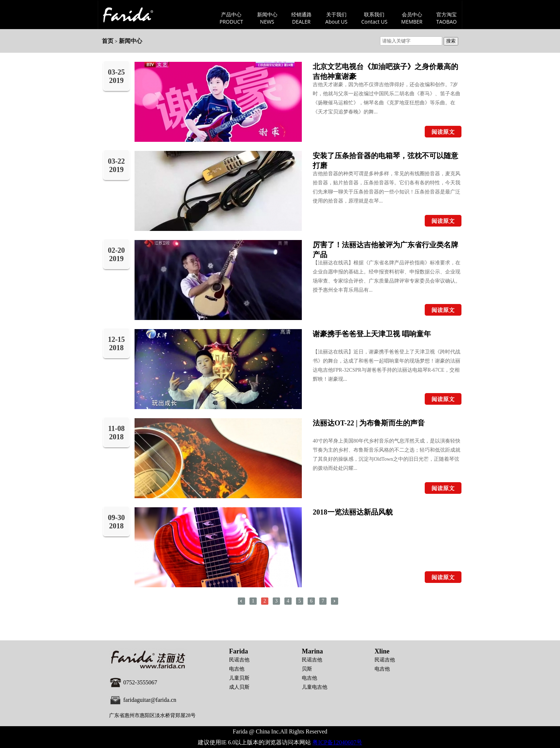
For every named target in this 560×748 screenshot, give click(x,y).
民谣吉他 (239, 660)
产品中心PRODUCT (231, 18)
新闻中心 (131, 41)
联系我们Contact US (375, 18)
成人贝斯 (239, 687)
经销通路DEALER (301, 18)
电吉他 (237, 669)
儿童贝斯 (239, 678)
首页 (108, 41)
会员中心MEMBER (412, 18)
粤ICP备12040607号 (337, 742)
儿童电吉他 (315, 687)
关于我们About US (337, 18)
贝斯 (307, 669)
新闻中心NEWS (267, 18)
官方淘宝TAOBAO (447, 18)
